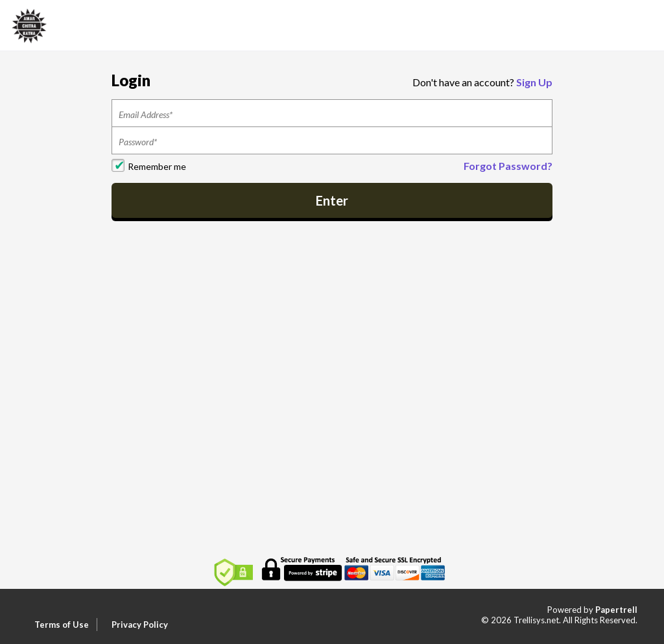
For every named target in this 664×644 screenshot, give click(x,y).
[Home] (29, 24)
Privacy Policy (140, 625)
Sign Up (534, 82)
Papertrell (616, 610)
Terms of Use (62, 625)
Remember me (157, 166)
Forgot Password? (508, 166)
